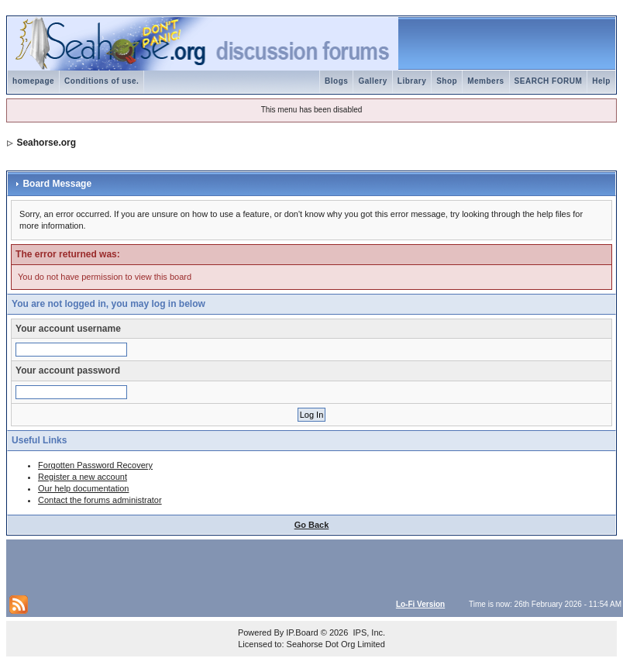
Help (601, 81)
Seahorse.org (46, 143)
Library (412, 81)
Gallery (372, 81)
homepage (33, 81)
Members (485, 81)
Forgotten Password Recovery (95, 465)
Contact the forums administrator (100, 500)
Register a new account (83, 477)
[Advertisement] (191, 566)
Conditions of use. (102, 81)
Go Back (312, 525)
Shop (447, 81)
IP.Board (302, 632)
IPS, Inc (368, 632)
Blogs (336, 81)
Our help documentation (83, 488)
